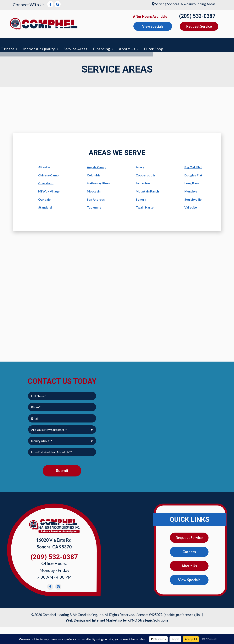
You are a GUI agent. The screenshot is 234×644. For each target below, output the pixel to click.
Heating (60, 44)
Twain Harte (145, 206)
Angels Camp (96, 165)
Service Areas (150, 44)
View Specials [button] (153, 26)
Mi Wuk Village (49, 189)
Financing (176, 44)
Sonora (141, 198)
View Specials (189, 579)
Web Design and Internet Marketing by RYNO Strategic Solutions (117, 618)
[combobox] (62, 428)
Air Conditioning (29, 44)
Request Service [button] (199, 26)
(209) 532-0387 (197, 16)
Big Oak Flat (193, 165)
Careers (189, 550)
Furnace (82, 44)
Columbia (94, 173)
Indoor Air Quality (114, 44)
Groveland (46, 182)
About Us (202, 44)
